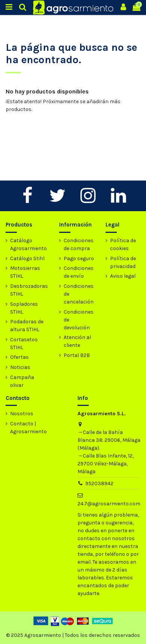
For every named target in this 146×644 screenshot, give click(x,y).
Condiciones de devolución (79, 320)
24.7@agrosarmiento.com (109, 504)
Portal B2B (77, 355)
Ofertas (19, 357)
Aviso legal (123, 276)
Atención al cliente (77, 341)
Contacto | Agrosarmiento (28, 428)
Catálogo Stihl (27, 258)
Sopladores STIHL (24, 308)
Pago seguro (79, 258)
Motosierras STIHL (25, 272)
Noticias (20, 367)
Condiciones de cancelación (79, 294)
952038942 (99, 483)
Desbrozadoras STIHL (29, 290)
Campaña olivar (22, 381)
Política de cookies (123, 244)
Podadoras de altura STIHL (27, 326)
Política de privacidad (123, 262)
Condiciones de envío (79, 272)
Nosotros (22, 414)
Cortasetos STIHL (24, 343)
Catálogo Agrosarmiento (28, 244)
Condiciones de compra (79, 244)
